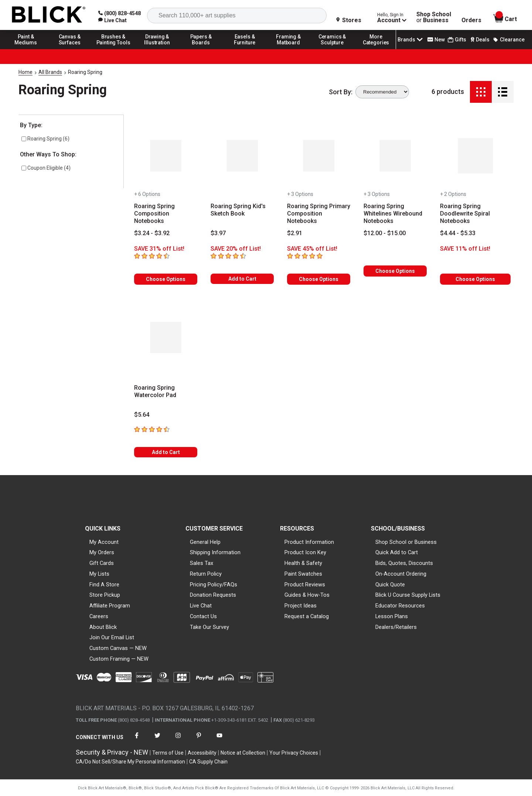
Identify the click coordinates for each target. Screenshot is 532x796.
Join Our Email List (112, 637)
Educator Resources (400, 606)
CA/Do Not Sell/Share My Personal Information (130, 762)
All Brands (50, 72)
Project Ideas (301, 606)
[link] (112, 20)
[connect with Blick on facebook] (137, 740)
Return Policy (206, 574)
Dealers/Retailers (396, 627)
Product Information (309, 542)
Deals (479, 40)
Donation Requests (213, 595)
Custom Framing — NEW (119, 659)
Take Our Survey (209, 627)
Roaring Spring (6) (45, 139)
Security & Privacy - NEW (112, 752)
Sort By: (341, 92)
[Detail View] (503, 92)
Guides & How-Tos (307, 595)
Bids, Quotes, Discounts (404, 563)
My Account (104, 542)
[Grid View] (481, 92)
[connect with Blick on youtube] (219, 740)
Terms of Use (168, 753)
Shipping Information (215, 552)
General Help (205, 542)
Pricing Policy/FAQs (214, 585)
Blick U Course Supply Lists (408, 595)
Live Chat (201, 606)
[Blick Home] (49, 15)
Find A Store (104, 585)
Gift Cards (102, 563)
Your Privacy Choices (294, 753)
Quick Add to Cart (397, 552)
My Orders (102, 552)
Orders (471, 20)
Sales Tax (202, 563)
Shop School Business (434, 17)
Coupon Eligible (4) (46, 168)
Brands (411, 40)
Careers (99, 616)
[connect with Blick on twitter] (157, 740)
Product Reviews (305, 585)
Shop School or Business (406, 542)
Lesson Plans (392, 616)
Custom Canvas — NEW (118, 648)
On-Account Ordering (401, 574)
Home (25, 72)
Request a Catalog (307, 616)
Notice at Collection (243, 753)
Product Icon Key (305, 552)
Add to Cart (242, 279)
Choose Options (166, 279)
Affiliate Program (110, 606)
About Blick (103, 627)
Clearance (509, 40)
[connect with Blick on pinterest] (199, 740)
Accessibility (202, 753)
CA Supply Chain (208, 762)
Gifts (457, 40)
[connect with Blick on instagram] (178, 740)
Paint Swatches (303, 574)
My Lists (99, 574)
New (436, 40)
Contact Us (203, 616)
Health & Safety (303, 563)
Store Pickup (105, 595)
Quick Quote (390, 585)
